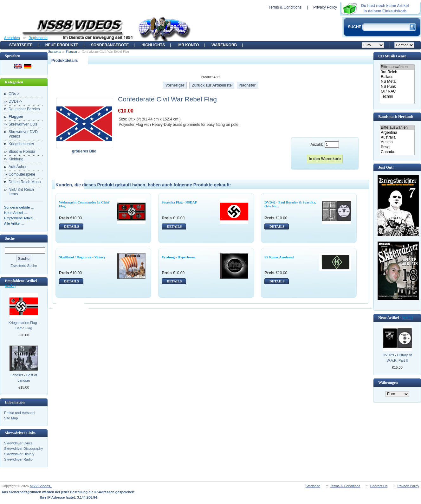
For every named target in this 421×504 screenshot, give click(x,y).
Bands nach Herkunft (396, 117)
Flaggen (71, 51)
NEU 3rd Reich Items (21, 192)
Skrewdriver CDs (23, 124)
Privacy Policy (325, 7)
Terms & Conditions (285, 7)
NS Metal (397, 82)
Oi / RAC (397, 91)
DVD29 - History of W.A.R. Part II (397, 358)
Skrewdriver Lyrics (18, 443)
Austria (397, 142)
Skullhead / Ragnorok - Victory (82, 257)
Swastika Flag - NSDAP (179, 202)
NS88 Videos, (41, 486)
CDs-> (14, 94)
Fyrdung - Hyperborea (179, 257)
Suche (10, 238)
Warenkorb (224, 45)
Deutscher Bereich (24, 109)
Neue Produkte (62, 45)
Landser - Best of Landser (24, 378)
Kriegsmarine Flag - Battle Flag (24, 325)
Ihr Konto (188, 45)
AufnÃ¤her (18, 167)
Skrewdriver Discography (23, 449)
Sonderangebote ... (19, 207)
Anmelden (12, 38)
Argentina (397, 133)
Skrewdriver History (19, 454)
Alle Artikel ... (14, 223)
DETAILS (71, 226)
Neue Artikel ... (16, 213)
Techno (397, 97)
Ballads (397, 77)
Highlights (153, 45)
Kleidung (16, 159)
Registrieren (38, 38)
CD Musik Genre (392, 56)
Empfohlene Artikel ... (21, 218)
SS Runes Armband (279, 257)
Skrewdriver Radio (18, 459)
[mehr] (10, 286)
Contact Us (379, 486)
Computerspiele (22, 174)
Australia (397, 137)
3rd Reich (397, 72)
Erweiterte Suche (24, 266)
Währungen (388, 383)
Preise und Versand (19, 413)
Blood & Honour (22, 152)
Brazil (397, 147)
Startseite (21, 45)
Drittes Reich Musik (25, 182)
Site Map (11, 418)
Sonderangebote (110, 45)
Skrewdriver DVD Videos (23, 134)
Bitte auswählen (397, 67)
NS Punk (397, 87)
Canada (397, 152)
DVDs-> (15, 101)
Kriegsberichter (21, 144)
